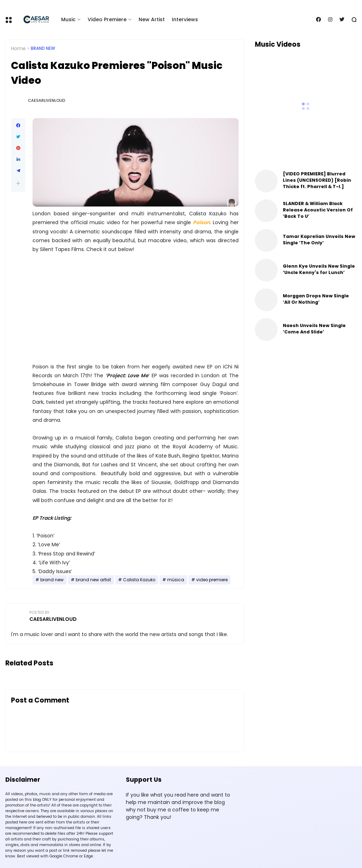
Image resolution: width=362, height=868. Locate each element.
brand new (43, 48)
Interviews (185, 19)
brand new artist (93, 580)
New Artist (152, 19)
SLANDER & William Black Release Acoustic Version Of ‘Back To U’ (318, 210)
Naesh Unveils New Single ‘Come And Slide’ (314, 329)
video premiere (212, 580)
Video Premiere (107, 19)
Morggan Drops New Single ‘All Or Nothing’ (316, 299)
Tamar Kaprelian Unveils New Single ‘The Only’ (319, 240)
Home (18, 48)
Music (68, 19)
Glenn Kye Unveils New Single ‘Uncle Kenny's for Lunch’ (319, 269)
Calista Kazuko (139, 580)
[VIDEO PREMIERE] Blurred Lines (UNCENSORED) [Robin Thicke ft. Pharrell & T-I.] (317, 180)
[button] (18, 183)
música (176, 580)
